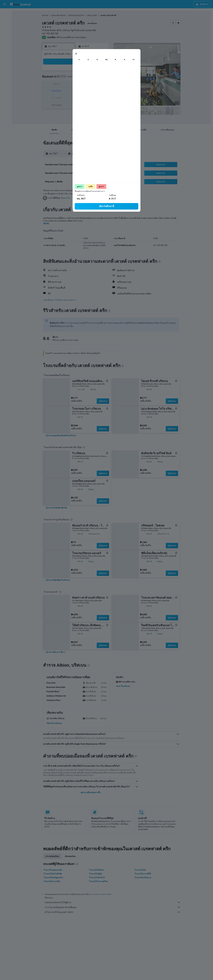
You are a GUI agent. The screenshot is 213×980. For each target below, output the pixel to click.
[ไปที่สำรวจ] (5, 35)
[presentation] (140, 118)
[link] (61, 436)
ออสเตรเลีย (55, 15)
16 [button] (82, 85)
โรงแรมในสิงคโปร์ (97, 878)
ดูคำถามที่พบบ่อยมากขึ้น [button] (91, 792)
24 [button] (89, 91)
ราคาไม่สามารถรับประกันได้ (101, 894)
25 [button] (95, 91)
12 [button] (102, 78)
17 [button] (89, 85)
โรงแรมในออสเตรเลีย (53, 870)
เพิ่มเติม (46, 224)
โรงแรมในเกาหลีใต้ (143, 874)
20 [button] (63, 91)
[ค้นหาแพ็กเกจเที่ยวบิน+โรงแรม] (5, 30)
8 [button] (76, 78)
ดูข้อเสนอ (103, 401)
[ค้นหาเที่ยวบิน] (5, 12)
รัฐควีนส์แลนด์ (73, 15)
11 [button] (95, 78)
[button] (5, 4)
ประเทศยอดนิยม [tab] (52, 856)
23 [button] (82, 91)
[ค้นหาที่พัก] (5, 18)
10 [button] (89, 78)
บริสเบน (90, 15)
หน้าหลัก (45, 15)
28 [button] (69, 98)
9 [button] (82, 78)
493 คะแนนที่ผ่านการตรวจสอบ (71, 37)
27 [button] (63, 98)
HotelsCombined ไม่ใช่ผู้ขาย (113, 902)
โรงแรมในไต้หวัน (96, 870)
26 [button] (102, 91)
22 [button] (76, 91)
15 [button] (76, 85)
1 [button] (76, 72)
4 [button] (95, 72)
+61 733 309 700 (50, 34)
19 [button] (102, 85)
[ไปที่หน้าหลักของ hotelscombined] (20, 4)
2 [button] (82, 72)
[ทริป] (5, 43)
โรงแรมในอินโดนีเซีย (53, 874)
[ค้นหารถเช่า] (5, 24)
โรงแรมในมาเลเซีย (52, 881)
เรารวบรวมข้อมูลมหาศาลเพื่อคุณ (113, 907)
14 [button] (69, 85)
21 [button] (69, 91)
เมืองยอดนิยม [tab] (70, 856)
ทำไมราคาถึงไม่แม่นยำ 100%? (113, 912)
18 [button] (95, 85)
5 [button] (102, 72)
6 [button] (63, 78)
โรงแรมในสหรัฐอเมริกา (54, 878)
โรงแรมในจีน (140, 870)
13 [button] (63, 85)
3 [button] (89, 72)
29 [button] (76, 98)
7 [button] (69, 78)
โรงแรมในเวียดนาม (143, 878)
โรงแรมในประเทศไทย (98, 881)
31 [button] (89, 98)
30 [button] (82, 98)
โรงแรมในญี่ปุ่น (96, 874)
